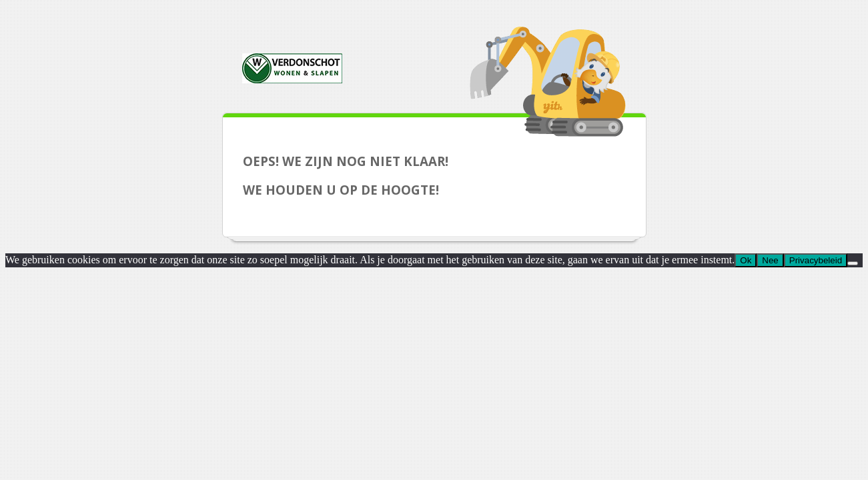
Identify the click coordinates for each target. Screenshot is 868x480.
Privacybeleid (816, 260)
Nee (770, 260)
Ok (746, 260)
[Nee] (853, 263)
